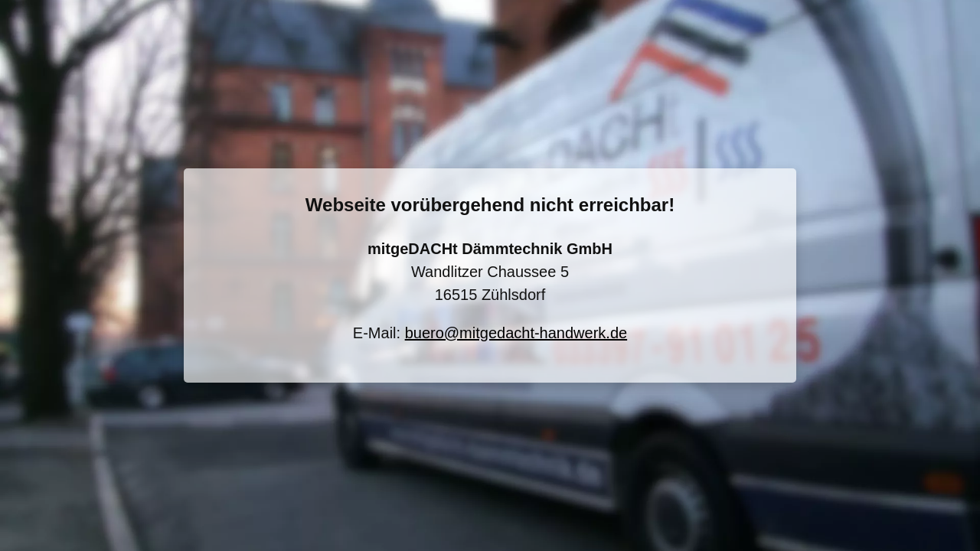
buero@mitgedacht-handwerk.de (516, 333)
